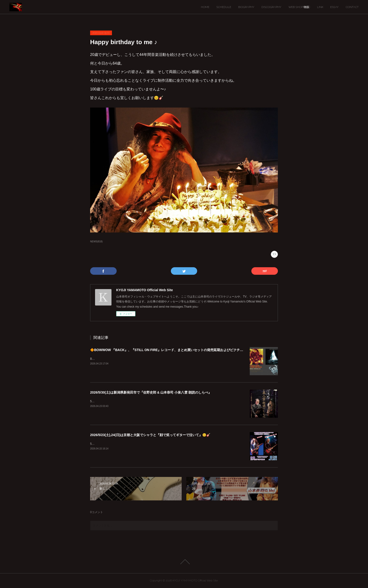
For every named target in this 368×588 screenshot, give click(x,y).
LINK (320, 7)
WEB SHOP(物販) (299, 7)
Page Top (184, 562)
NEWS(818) (96, 242)
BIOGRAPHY (246, 7)
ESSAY (334, 7)
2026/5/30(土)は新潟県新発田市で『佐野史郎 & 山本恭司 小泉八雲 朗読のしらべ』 (151, 392)
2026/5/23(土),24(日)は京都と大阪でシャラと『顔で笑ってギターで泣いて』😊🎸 (150, 435)
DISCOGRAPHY (271, 7)
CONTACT (352, 7)
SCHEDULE (224, 7)
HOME (205, 7)
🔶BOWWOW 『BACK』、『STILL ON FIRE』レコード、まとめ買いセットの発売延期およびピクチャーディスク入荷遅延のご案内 (188, 350)
